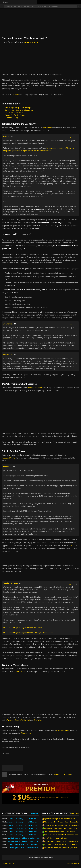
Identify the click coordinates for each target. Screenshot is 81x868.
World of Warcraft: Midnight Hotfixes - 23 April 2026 (23, 838)
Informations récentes (56, 813)
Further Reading (11, 118)
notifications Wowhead (62, 774)
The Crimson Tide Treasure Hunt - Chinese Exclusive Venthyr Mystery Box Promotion (62, 822)
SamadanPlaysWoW (31, 42)
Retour (5, 2)
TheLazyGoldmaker (35, 388)
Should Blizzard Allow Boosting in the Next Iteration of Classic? (62, 825)
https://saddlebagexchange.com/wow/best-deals (23, 627)
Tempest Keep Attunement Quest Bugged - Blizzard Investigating (62, 832)
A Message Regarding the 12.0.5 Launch (22, 819)
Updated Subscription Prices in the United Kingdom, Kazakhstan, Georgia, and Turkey (62, 819)
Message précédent (9, 863)
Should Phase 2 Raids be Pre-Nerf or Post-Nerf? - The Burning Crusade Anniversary (62, 835)
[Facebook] (10, 768)
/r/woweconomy (63, 730)
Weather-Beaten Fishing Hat (19, 720)
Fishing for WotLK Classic (15, 115)
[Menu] (2, 6)
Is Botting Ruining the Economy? (18, 108)
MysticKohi (8, 355)
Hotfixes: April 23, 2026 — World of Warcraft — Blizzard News (23, 845)
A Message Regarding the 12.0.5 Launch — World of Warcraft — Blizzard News (23, 832)
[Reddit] (15, 768)
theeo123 (7, 467)
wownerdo (8, 324)
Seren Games (22, 672)
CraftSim (72, 546)
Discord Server (27, 733)
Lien (70, 137)
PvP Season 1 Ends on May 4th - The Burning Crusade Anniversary (62, 828)
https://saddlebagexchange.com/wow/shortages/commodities (28, 633)
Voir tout (35, 814)
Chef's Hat (38, 720)
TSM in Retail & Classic (14, 113)
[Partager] (79, 6)
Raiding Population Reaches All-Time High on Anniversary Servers (62, 845)
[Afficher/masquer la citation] (76, 137)
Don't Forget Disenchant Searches (19, 110)
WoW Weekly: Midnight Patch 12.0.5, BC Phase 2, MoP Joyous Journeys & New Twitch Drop (62, 848)
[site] (5, 774)
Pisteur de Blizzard (14, 813)
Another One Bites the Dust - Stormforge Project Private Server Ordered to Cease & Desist (62, 841)
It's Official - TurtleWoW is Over (56, 838)
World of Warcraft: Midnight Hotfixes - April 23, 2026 (23, 841)
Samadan (15, 94)
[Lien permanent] (21, 768)
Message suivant (73, 863)
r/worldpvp (47, 128)
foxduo (6, 137)
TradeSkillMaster (9, 458)
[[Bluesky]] (5, 768)
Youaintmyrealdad (11, 583)
